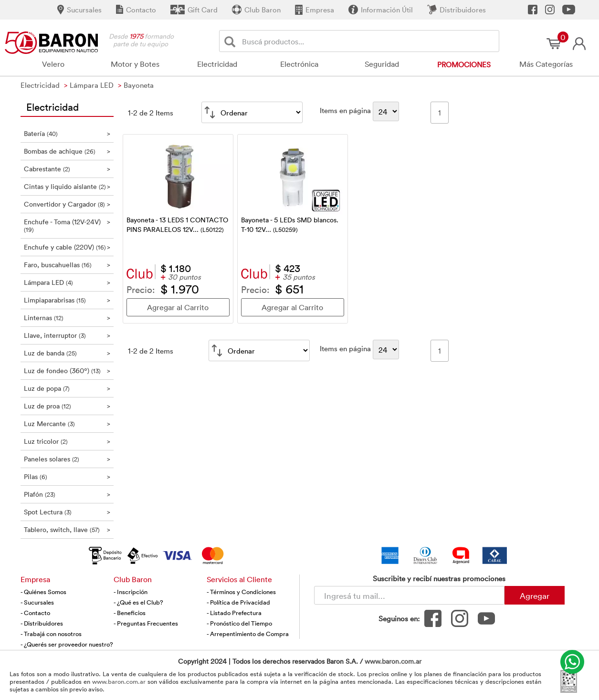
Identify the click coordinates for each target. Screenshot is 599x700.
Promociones (464, 64)
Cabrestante (67, 169)
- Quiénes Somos (43, 592)
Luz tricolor (67, 441)
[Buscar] (232, 41)
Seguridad (382, 64)
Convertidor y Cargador (67, 204)
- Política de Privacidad (238, 602)
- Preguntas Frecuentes (146, 623)
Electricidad (217, 64)
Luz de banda (67, 353)
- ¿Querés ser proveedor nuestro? (67, 644)
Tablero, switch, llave (67, 529)
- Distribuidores (42, 623)
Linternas (67, 318)
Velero (53, 64)
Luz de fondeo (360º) (67, 371)
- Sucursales (37, 602)
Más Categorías (546, 64)
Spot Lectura (67, 512)
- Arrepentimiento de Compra (248, 634)
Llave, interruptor (67, 335)
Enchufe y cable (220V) (67, 247)
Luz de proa (67, 406)
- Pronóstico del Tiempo (239, 623)
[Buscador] (369, 41)
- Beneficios (130, 613)
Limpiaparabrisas (67, 300)
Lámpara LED (67, 282)
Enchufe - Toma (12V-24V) (67, 225)
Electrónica (299, 64)
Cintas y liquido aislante (67, 186)
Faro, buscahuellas (67, 265)
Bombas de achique (67, 151)
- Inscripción (131, 592)
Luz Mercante (67, 423)
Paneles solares (67, 459)
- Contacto (35, 613)
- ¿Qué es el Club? (138, 602)
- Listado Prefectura (234, 613)
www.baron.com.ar (393, 661)
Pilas (67, 476)
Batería (67, 133)
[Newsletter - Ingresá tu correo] (409, 595)
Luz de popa (67, 388)
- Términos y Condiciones (241, 592)
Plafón (67, 494)
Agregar (535, 596)
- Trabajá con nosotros (51, 634)
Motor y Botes (135, 64)
